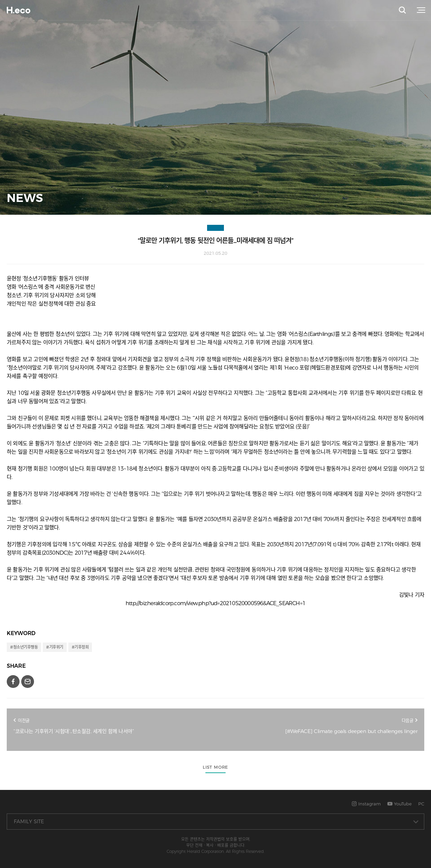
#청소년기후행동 (24, 647)
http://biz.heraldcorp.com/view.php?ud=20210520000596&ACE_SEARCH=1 (215, 603)
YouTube (400, 804)
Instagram (366, 804)
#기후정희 (80, 647)
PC (421, 804)
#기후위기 (55, 647)
